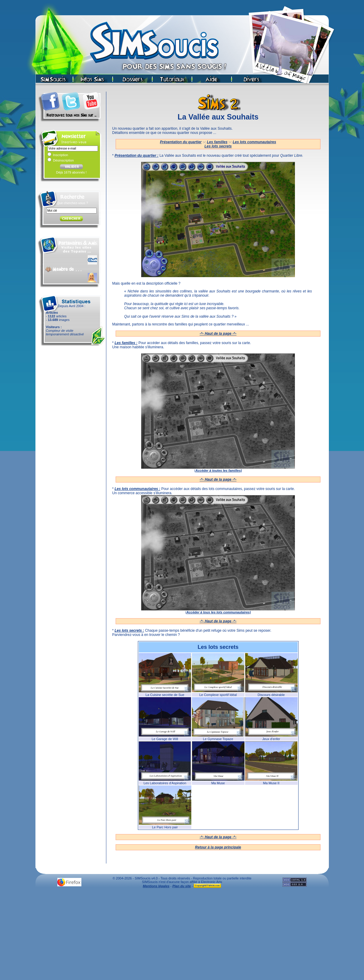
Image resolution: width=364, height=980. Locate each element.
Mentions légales (156, 886)
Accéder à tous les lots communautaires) (219, 612)
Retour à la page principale (218, 847)
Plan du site (182, 886)
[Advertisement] (182, 936)
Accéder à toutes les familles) (218, 470)
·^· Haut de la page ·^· (218, 334)
